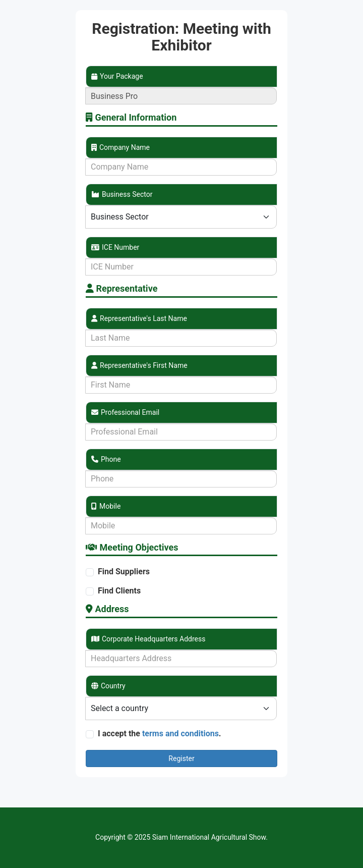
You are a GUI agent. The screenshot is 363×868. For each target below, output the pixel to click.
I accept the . (160, 734)
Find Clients (119, 591)
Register (181, 758)
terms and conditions (180, 734)
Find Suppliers (124, 572)
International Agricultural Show (218, 837)
